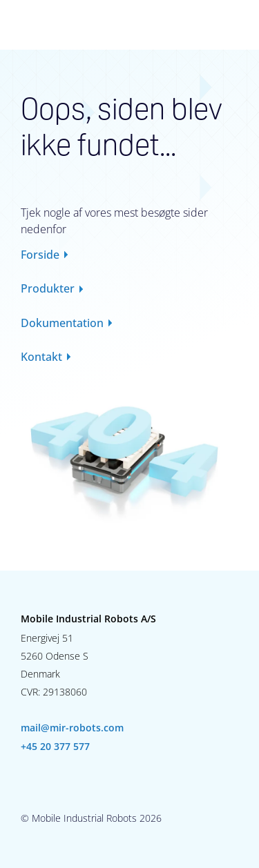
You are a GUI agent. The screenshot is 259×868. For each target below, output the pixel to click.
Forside (40, 255)
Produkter (48, 288)
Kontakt (41, 357)
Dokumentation (62, 323)
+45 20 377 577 (55, 747)
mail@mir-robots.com (72, 728)
